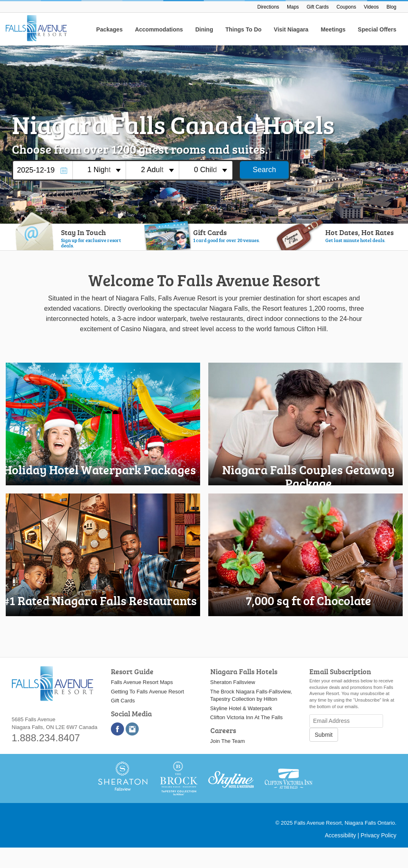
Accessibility (340, 835)
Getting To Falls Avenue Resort (148, 692)
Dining (204, 29)
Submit (324, 735)
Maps (293, 7)
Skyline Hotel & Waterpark (241, 708)
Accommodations (159, 29)
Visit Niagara (291, 29)
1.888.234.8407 (46, 738)
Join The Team (228, 741)
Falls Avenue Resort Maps (142, 682)
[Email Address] (346, 721)
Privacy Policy (378, 835)
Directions (268, 7)
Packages (109, 29)
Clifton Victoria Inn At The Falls (247, 717)
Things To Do (243, 29)
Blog (391, 7)
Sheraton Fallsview (233, 682)
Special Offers (377, 29)
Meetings (333, 29)
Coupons (346, 7)
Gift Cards (318, 7)
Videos (371, 7)
